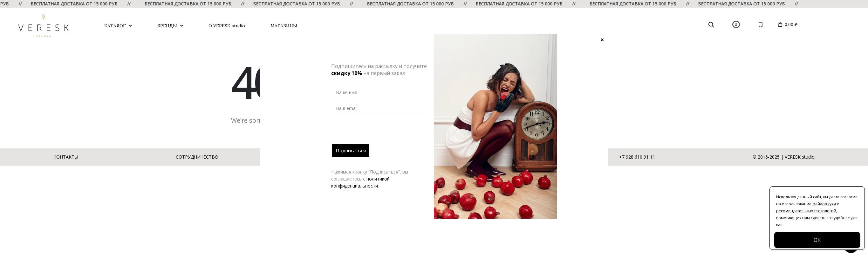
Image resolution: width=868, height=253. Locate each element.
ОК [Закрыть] (817, 240)
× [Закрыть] (602, 39)
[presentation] (380, 132)
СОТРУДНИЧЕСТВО (197, 157)
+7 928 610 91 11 (637, 157)
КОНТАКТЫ (66, 157)
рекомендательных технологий (806, 211)
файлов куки (824, 204)
